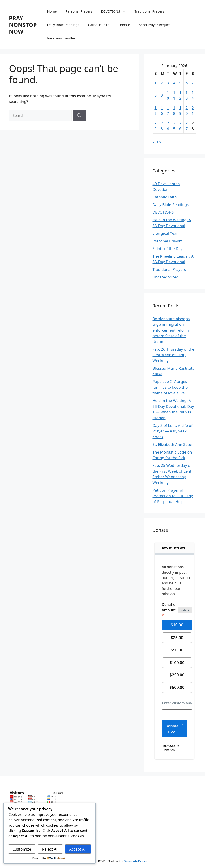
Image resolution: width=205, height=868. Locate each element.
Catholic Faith (99, 25)
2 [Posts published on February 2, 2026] (162, 83)
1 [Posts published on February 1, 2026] (156, 83)
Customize (22, 849)
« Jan (157, 142)
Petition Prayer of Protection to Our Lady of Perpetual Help (173, 496)
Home (52, 11)
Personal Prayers (79, 11)
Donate (124, 25)
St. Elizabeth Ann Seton (173, 444)
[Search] (79, 115)
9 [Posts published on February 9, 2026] (162, 95)
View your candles (61, 38)
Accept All (78, 849)
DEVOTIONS (116, 11)
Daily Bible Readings (63, 25)
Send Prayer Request (155, 25)
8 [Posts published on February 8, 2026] (156, 95)
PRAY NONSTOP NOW (23, 25)
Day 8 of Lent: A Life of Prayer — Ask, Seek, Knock (173, 431)
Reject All (50, 849)
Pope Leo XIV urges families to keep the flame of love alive (170, 387)
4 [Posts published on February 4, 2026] (174, 83)
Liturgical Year (165, 233)
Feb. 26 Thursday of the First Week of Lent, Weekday (174, 355)
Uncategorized (166, 277)
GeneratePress (135, 861)
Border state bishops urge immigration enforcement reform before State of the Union (171, 330)
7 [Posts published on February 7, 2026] (193, 83)
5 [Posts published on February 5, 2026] (180, 83)
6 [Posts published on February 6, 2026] (187, 83)
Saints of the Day (168, 248)
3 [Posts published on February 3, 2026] (168, 83)
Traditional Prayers (149, 11)
